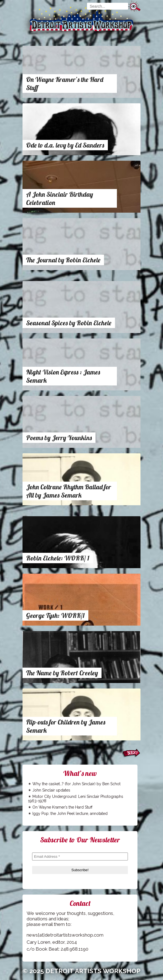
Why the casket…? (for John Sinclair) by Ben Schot (76, 784)
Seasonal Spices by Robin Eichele (69, 323)
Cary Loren (38, 942)
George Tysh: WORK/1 (55, 615)
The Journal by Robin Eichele (63, 260)
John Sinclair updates (51, 790)
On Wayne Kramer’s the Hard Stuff (62, 807)
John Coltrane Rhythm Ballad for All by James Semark (69, 491)
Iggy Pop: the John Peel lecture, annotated (70, 814)
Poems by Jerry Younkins (59, 438)
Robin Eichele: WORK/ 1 (58, 558)
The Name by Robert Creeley (62, 673)
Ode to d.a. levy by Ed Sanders (65, 145)
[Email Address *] (80, 857)
